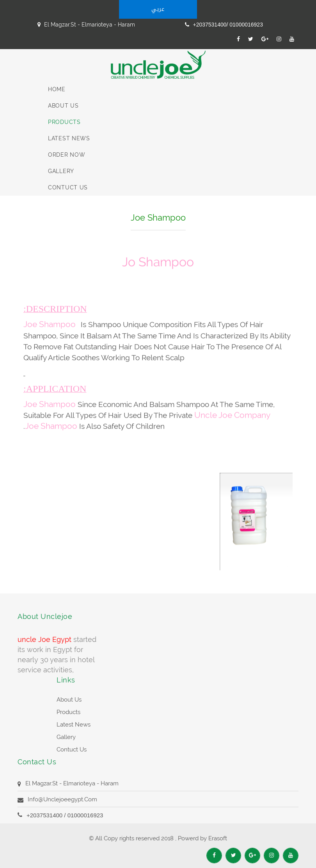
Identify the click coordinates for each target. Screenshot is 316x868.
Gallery (61, 171)
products (68, 712)
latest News (69, 138)
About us (63, 106)
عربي (158, 9)
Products (64, 122)
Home (57, 89)
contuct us (68, 187)
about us (69, 700)
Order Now (67, 155)
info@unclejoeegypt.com (62, 799)
